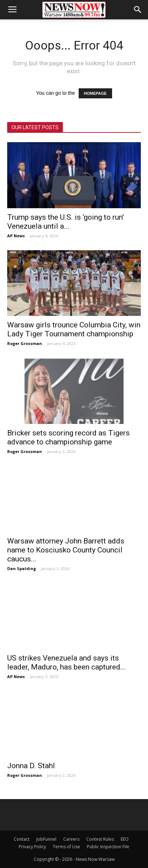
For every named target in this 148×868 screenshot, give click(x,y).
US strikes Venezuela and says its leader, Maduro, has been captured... (66, 662)
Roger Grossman (25, 343)
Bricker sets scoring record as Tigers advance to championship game (68, 437)
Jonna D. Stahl (31, 766)
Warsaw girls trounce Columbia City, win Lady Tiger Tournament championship (74, 329)
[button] (138, 10)
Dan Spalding (22, 568)
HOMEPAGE (95, 93)
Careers (71, 839)
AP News (16, 236)
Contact (22, 839)
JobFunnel (46, 839)
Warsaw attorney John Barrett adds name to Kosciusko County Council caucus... (66, 550)
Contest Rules (100, 839)
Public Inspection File (108, 847)
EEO (125, 839)
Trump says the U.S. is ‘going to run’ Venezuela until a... (66, 222)
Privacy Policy (32, 847)
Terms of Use (66, 847)
